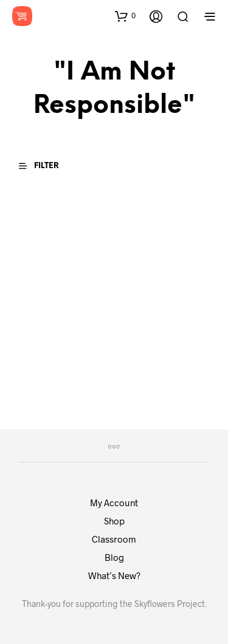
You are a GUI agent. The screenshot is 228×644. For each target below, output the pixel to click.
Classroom (114, 539)
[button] (125, 16)
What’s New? (114, 575)
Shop (114, 521)
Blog (114, 557)
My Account (114, 503)
